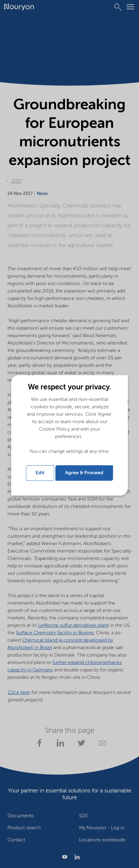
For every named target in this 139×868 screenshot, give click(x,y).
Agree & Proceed (84, 473)
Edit (40, 473)
